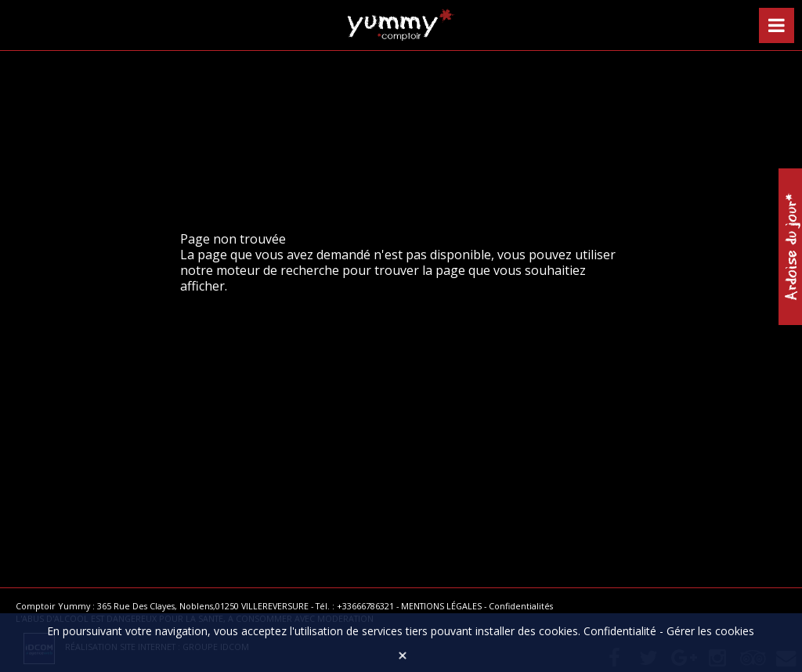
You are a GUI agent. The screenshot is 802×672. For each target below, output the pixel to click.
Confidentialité (620, 631)
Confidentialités (521, 606)
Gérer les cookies (710, 631)
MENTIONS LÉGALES (441, 606)
